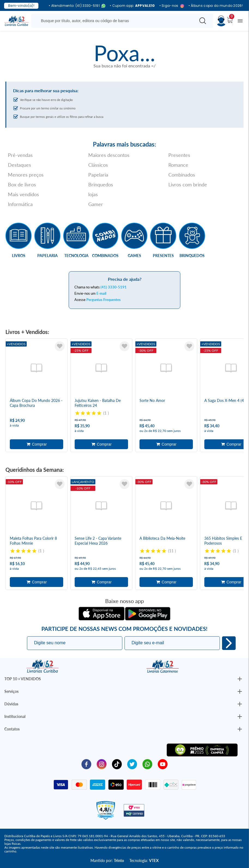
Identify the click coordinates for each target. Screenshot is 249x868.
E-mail (101, 293)
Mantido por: (107, 860)
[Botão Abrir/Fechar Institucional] (240, 679)
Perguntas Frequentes (104, 300)
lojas (93, 194)
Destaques (19, 165)
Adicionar (37, 444)
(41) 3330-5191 (114, 287)
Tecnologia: (144, 860)
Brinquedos (101, 184)
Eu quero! (229, 643)
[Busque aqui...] (114, 21)
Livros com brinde (188, 184)
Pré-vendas (20, 155)
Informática (20, 204)
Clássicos (98, 165)
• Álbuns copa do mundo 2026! (216, 6)
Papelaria (98, 175)
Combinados (182, 175)
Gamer (96, 204)
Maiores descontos (109, 155)
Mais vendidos (23, 194)
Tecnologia (76, 255)
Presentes (179, 155)
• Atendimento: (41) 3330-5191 (77, 6)
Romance (178, 165)
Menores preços (26, 175)
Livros (19, 255)
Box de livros (22, 184)
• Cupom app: (132, 6)
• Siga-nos (172, 6)
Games (134, 255)
